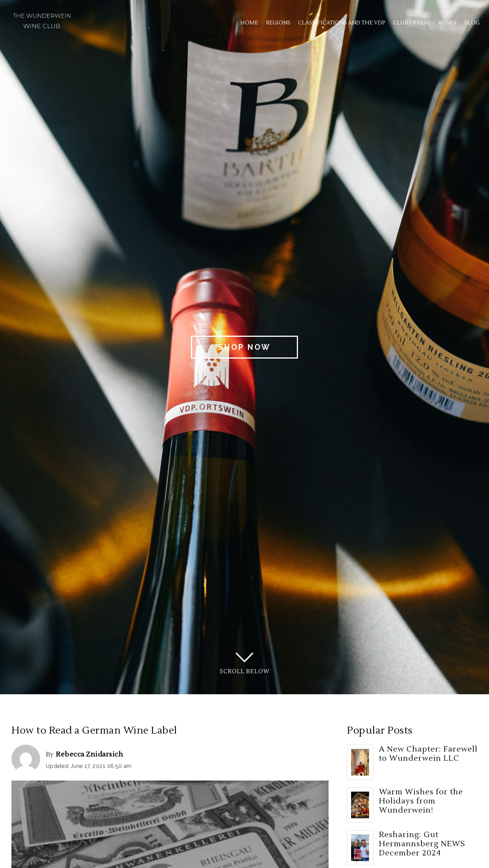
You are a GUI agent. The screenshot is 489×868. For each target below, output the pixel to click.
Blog (472, 23)
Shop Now (244, 347)
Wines (447, 23)
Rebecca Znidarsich (89, 754)
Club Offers (412, 23)
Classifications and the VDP (342, 23)
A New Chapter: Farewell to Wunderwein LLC (428, 754)
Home (249, 23)
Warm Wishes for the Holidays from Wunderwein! (421, 801)
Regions (278, 23)
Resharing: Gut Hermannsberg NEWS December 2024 (422, 844)
